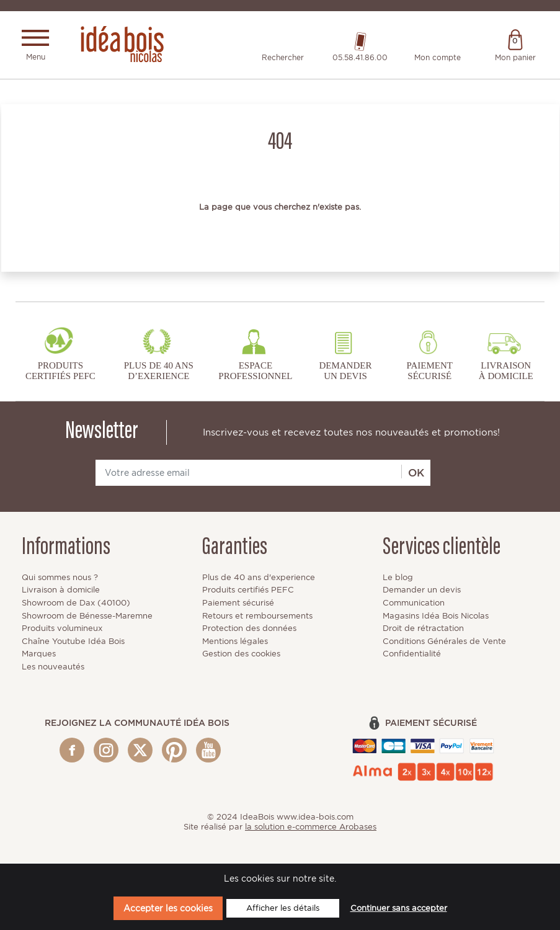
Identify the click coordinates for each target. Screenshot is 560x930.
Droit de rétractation (423, 629)
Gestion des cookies (241, 654)
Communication (414, 603)
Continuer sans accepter (399, 908)
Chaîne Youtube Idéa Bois (73, 642)
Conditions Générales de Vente (444, 642)
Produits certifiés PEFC (248, 590)
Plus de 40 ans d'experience (259, 578)
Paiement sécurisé (238, 603)
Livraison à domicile (61, 590)
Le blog (398, 578)
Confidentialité (412, 654)
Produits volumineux (62, 629)
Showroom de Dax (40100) (76, 603)
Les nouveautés (53, 667)
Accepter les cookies (168, 908)
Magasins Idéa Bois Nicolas (436, 616)
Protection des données (249, 629)
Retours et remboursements (257, 616)
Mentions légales (235, 642)
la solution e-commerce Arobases (311, 827)
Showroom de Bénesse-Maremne (87, 616)
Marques (39, 654)
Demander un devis (422, 590)
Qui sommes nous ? (60, 578)
